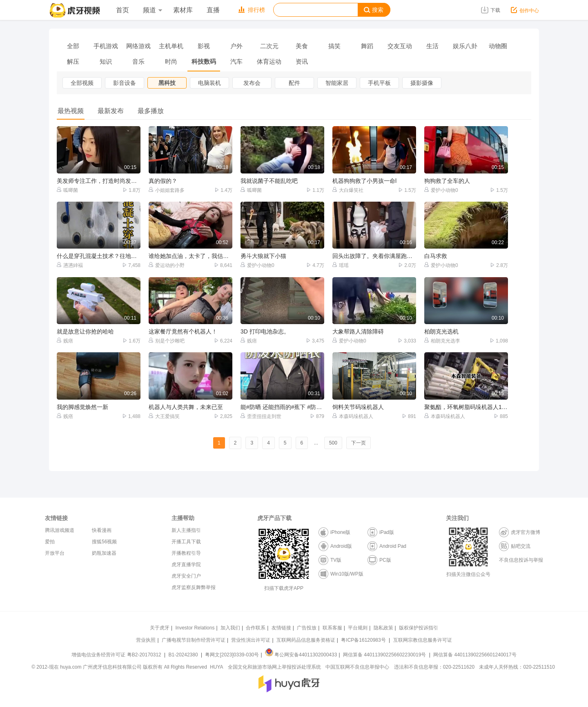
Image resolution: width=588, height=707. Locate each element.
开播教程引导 (186, 553)
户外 (236, 46)
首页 (122, 10)
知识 (106, 61)
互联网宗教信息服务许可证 (423, 640)
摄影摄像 (422, 83)
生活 (432, 46)
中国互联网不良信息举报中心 (357, 667)
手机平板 (379, 83)
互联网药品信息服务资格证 (306, 640)
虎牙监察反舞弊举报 (194, 587)
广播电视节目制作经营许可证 (194, 640)
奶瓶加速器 (104, 553)
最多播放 (151, 111)
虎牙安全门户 (186, 576)
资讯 (302, 61)
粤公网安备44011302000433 (301, 655)
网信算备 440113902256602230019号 (385, 655)
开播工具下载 (186, 542)
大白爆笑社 (348, 190)
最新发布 (111, 111)
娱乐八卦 (465, 46)
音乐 (138, 61)
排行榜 (252, 10)
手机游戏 (106, 46)
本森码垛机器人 (353, 416)
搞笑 (334, 46)
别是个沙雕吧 (167, 341)
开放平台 (55, 553)
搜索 (374, 10)
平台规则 (358, 628)
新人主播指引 (186, 530)
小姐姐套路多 (167, 190)
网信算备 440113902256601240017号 (475, 655)
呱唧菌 (67, 190)
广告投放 (307, 628)
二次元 (269, 46)
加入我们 (230, 628)
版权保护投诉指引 (419, 628)
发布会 (252, 83)
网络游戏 (138, 46)
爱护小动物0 (441, 190)
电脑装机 (209, 83)
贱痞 (65, 341)
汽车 (236, 61)
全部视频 (82, 83)
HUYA (216, 667)
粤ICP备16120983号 (363, 640)
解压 (73, 61)
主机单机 (171, 46)
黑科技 (167, 83)
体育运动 (269, 61)
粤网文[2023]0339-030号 (232, 655)
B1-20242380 (184, 655)
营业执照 (146, 640)
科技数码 (204, 61)
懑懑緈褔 (70, 265)
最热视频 (71, 111)
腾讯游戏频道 (60, 530)
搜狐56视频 (104, 542)
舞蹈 (367, 46)
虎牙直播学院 (186, 565)
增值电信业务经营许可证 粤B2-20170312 (117, 655)
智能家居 (337, 83)
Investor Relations (195, 628)
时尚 (171, 61)
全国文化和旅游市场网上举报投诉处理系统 (274, 667)
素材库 (183, 10)
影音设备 (125, 83)
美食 (302, 46)
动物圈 (498, 46)
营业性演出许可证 (251, 640)
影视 (204, 46)
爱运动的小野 (167, 265)
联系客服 (332, 628)
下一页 (359, 443)
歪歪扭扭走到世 (261, 416)
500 (333, 443)
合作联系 (256, 628)
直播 (213, 10)
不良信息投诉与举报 (521, 560)
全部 (73, 46)
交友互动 (400, 46)
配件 (294, 83)
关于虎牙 (160, 628)
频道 (152, 10)
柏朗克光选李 (442, 341)
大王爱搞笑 (164, 416)
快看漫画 (102, 530)
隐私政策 (383, 628)
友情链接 (281, 628)
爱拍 (50, 542)
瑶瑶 (341, 265)
